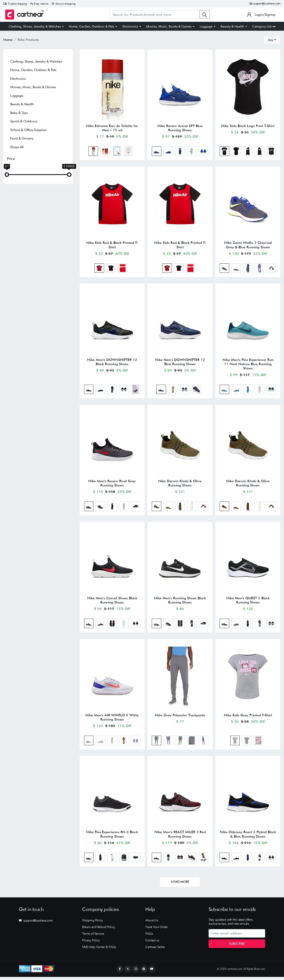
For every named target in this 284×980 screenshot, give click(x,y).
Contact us (152, 943)
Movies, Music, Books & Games (169, 26)
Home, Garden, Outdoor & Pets (92, 26)
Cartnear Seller (155, 950)
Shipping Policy (93, 923)
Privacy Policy (91, 943)
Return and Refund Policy (99, 930)
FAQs (149, 937)
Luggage (206, 26)
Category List (264, 26)
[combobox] (272, 40)
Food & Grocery (22, 138)
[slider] (7, 175)
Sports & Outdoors (24, 121)
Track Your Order (157, 930)
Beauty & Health (232, 26)
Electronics (130, 26)
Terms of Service (93, 937)
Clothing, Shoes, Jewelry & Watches (35, 26)
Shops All (17, 147)
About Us (152, 923)
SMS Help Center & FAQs (99, 950)
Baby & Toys (19, 113)
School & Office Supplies (28, 130)
